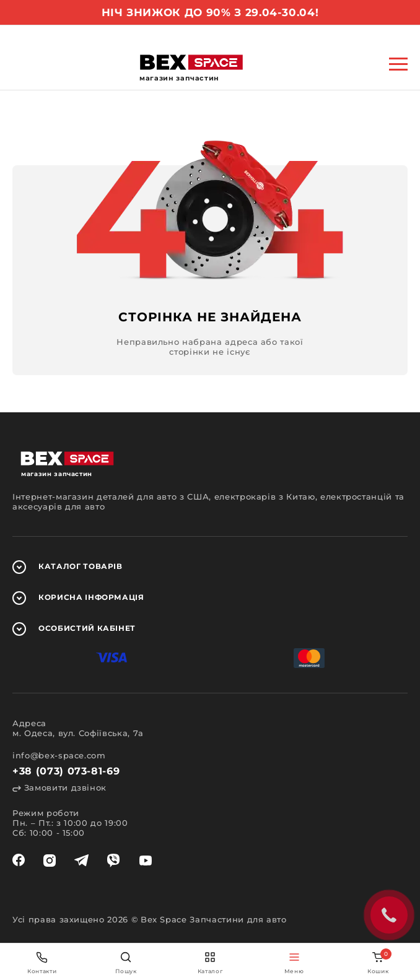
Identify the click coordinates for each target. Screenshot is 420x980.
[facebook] (19, 861)
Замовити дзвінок (59, 787)
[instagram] (50, 861)
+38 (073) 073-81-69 (66, 771)
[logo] (191, 62)
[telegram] (81, 861)
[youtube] (146, 861)
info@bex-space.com (59, 755)
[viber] (113, 861)
